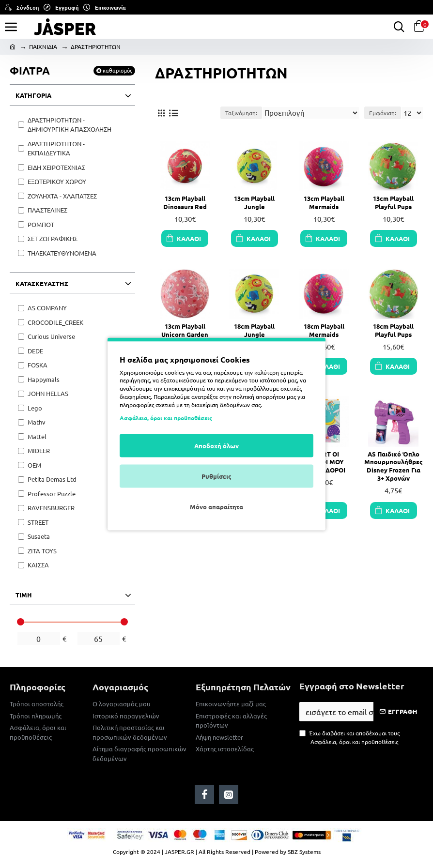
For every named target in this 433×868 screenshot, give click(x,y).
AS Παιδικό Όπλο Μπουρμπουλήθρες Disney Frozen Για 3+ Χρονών (394, 466)
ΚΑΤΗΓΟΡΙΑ (33, 95)
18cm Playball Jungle (254, 330)
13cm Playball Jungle (254, 203)
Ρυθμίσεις (216, 476)
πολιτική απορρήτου (259, 396)
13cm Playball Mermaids (324, 203)
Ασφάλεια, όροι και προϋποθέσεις (166, 418)
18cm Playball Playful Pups (393, 330)
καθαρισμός (117, 70)
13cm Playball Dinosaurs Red (185, 203)
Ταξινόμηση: (241, 113)
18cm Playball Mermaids (324, 330)
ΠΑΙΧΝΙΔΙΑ (43, 46)
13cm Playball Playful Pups (393, 203)
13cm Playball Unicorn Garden (185, 330)
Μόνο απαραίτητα (216, 507)
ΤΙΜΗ (24, 595)
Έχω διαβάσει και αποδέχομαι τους (349, 738)
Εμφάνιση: (383, 113)
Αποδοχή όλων (216, 446)
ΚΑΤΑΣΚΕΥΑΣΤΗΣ (42, 283)
